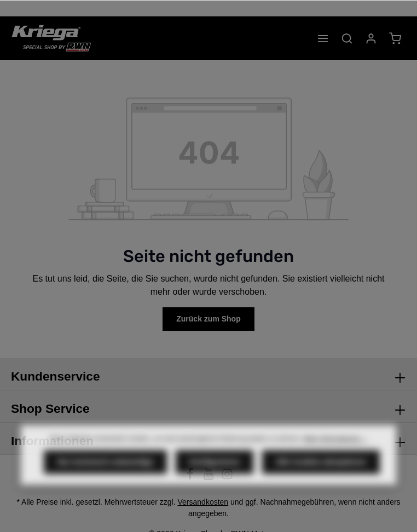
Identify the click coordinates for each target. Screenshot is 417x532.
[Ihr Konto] (371, 38)
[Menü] (323, 38)
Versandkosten (203, 502)
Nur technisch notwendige (105, 473)
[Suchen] (347, 38)
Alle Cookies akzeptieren (321, 473)
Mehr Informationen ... (335, 450)
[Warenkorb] (395, 38)
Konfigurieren (215, 473)
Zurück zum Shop (208, 319)
